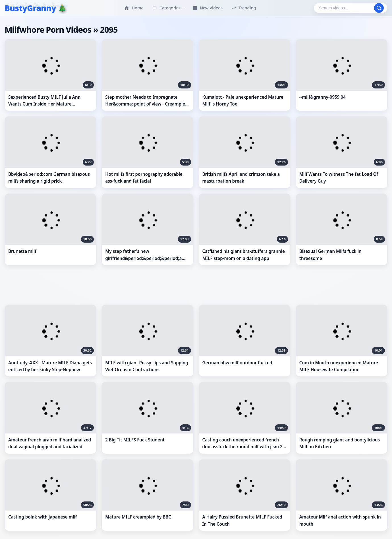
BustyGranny (30, 8)
